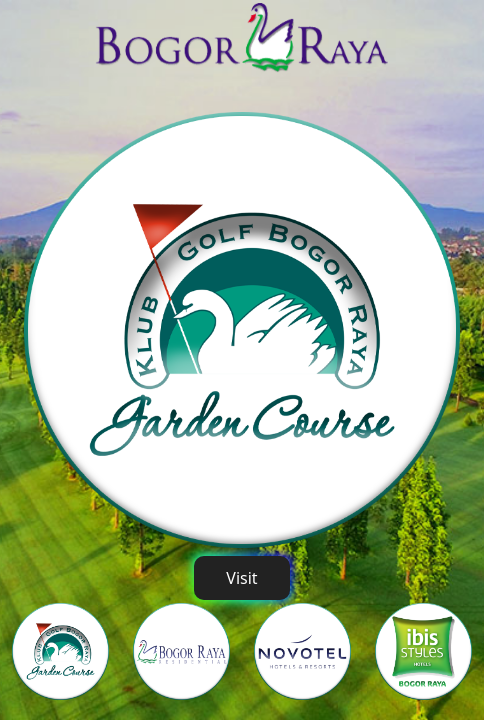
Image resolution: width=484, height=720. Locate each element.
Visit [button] (241, 578)
